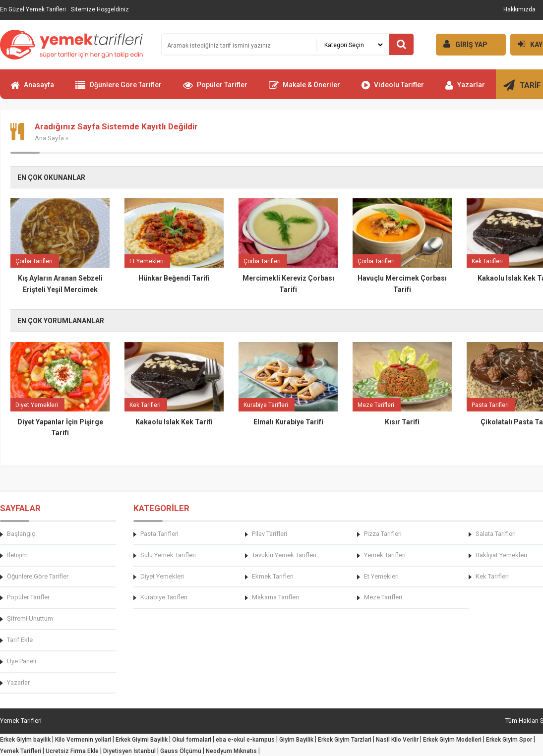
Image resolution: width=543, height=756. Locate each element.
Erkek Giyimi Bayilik (142, 740)
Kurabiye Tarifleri (164, 597)
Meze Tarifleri (383, 597)
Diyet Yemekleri (162, 576)
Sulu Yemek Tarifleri (168, 555)
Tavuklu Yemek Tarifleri (284, 555)
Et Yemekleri (381, 576)
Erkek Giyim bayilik (25, 740)
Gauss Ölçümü (181, 751)
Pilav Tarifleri (270, 534)
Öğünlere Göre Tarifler (119, 89)
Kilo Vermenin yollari (83, 740)
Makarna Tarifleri (275, 597)
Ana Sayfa (49, 138)
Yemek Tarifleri (385, 555)
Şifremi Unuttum (30, 618)
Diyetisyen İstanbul (129, 751)
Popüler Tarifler (215, 89)
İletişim (17, 555)
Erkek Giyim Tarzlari (345, 740)
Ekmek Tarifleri (273, 576)
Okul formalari (192, 740)
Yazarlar (465, 89)
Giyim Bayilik (296, 740)
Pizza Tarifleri (383, 534)
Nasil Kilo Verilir (397, 740)
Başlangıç (21, 534)
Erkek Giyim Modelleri (452, 740)
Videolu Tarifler (393, 89)
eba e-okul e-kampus (245, 740)
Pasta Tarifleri (159, 534)
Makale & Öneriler (304, 89)
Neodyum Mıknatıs (231, 751)
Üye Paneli (22, 661)
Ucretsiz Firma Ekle (72, 751)
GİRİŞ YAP (462, 44)
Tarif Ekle (20, 640)
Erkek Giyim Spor (509, 740)
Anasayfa (32, 89)
